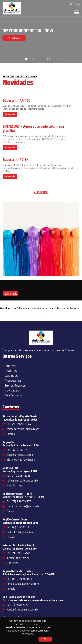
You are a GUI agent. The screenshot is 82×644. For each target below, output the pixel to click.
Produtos (11, 371)
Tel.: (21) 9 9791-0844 (19, 424)
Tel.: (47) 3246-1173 (17, 450)
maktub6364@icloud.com (21, 532)
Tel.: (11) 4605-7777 (18, 605)
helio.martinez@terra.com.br (23, 481)
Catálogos (11, 376)
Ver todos (41, 192)
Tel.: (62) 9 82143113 (18, 527)
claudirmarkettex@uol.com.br (23, 506)
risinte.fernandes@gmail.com (23, 429)
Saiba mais (10, 114)
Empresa (10, 366)
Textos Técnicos (15, 385)
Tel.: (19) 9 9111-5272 (18, 553)
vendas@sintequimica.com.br (23, 609)
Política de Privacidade (20, 627)
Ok (45, 639)
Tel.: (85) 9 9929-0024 (19, 579)
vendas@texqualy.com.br (20, 455)
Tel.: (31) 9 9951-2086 (19, 476)
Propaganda (13, 380)
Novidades (12, 390)
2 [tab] (34, 59)
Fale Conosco (13, 395)
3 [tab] (41, 59)
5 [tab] (56, 59)
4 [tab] (48, 59)
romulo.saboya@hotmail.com (23, 584)
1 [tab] (26, 59)
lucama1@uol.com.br (18, 558)
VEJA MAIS (14, 38)
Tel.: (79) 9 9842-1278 (19, 501)
